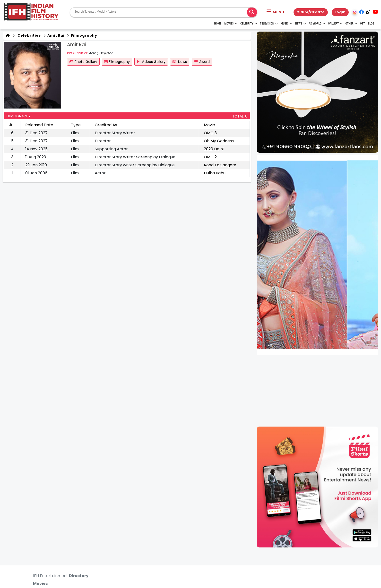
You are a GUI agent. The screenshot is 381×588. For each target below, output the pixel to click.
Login (340, 12)
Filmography (84, 35)
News (301, 24)
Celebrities (28, 35)
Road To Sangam (220, 165)
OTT (363, 24)
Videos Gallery (151, 62)
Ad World (317, 24)
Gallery (335, 24)
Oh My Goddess (219, 141)
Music (286, 24)
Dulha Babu (215, 173)
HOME (218, 24)
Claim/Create (311, 12)
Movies (231, 24)
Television (269, 24)
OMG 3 (210, 133)
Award (202, 62)
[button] (275, 12)
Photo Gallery (83, 62)
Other (351, 24)
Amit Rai (55, 35)
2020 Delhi (214, 149)
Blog (371, 24)
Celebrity (249, 24)
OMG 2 (210, 157)
